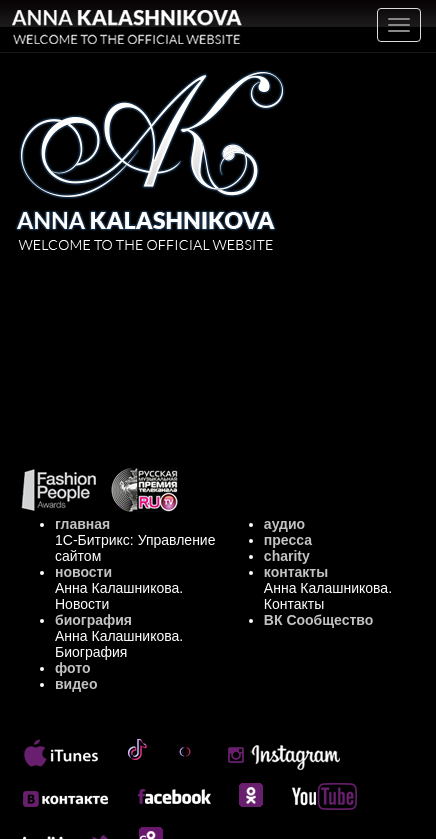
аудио (284, 524)
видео (76, 684)
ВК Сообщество (318, 620)
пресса (288, 540)
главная (82, 524)
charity (287, 556)
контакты (296, 572)
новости (83, 572)
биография (93, 620)
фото (73, 668)
